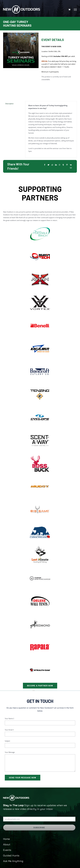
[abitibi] (40, 569)
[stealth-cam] (40, 661)
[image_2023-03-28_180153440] (40, 477)
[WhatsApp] (60, 165)
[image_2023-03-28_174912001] (40, 408)
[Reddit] (52, 165)
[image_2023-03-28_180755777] (40, 270)
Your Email (9, 730)
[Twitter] (48, 165)
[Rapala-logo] (40, 638)
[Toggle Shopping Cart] (69, 10)
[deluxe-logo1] (40, 592)
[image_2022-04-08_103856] (40, 339)
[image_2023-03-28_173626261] (40, 546)
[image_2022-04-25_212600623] (40, 523)
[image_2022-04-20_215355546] (40, 293)
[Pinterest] (67, 165)
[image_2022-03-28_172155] (40, 224)
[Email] (71, 168)
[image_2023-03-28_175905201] (40, 454)
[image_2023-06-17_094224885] (40, 247)
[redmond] (40, 615)
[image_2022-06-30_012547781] (40, 316)
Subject (7, 741)
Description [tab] (9, 104)
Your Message (10, 752)
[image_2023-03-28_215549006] (40, 431)
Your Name (9, 718)
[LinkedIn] (56, 165)
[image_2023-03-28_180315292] (40, 500)
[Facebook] (45, 165)
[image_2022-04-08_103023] (40, 362)
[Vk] (71, 165)
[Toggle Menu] (75, 10)
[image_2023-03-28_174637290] (40, 385)
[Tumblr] (63, 165)
